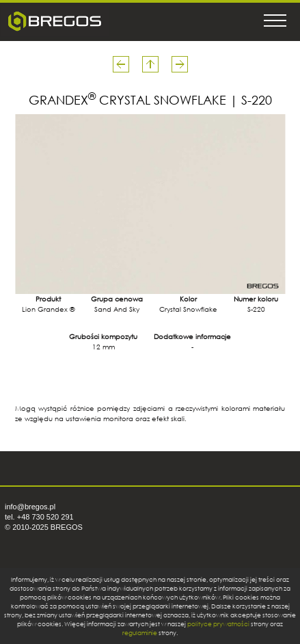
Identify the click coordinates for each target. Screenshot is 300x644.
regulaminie (140, 633)
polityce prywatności (218, 624)
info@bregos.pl (30, 507)
